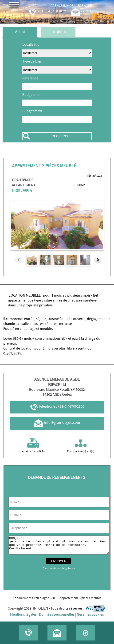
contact (83, 11)
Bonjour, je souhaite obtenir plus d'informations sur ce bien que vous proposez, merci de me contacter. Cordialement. (59, 547)
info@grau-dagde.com (57, 423)
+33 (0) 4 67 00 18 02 (47, 11)
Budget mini (32, 95)
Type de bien (32, 61)
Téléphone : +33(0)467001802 (57, 407)
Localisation (32, 45)
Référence (30, 78)
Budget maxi (32, 111)
